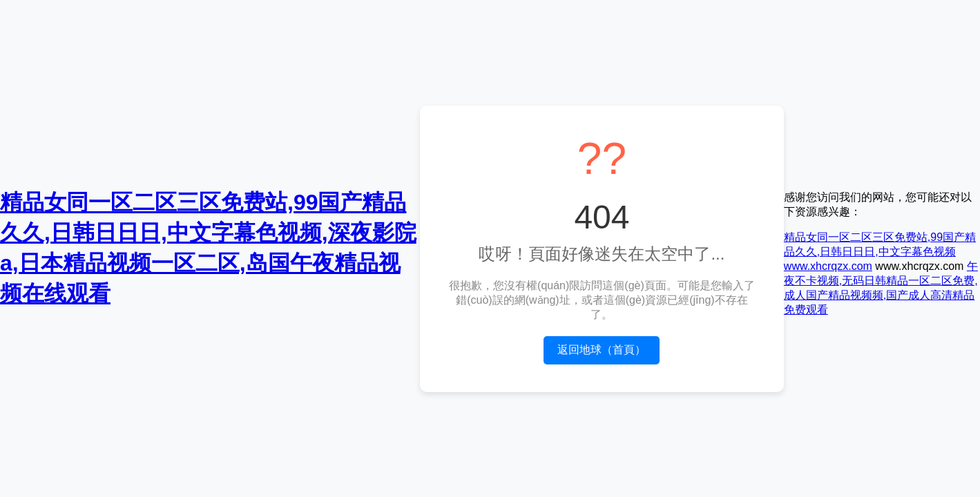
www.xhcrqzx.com (828, 266)
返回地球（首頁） (602, 350)
